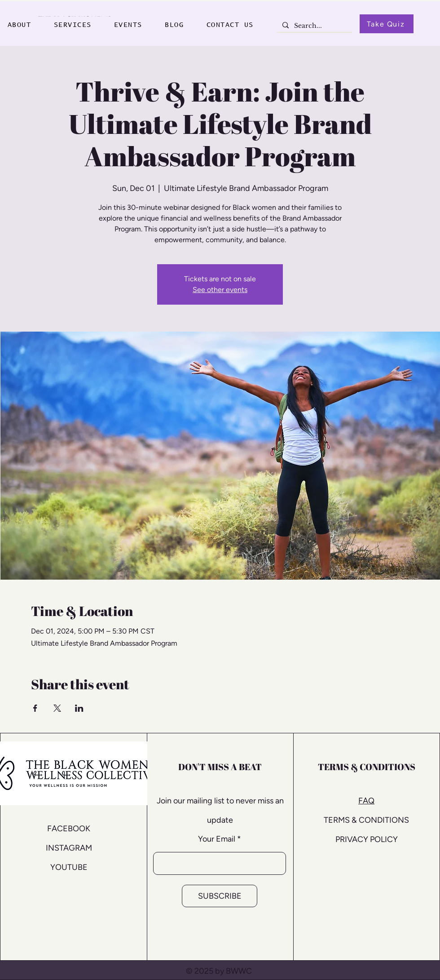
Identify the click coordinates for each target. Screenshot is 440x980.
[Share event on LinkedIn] (79, 708)
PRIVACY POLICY (367, 839)
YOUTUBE (69, 867)
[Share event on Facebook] (35, 708)
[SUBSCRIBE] (220, 896)
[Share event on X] (57, 708)
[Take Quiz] (387, 24)
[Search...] (314, 26)
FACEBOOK (69, 829)
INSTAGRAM (69, 848)
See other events (220, 290)
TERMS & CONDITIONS (366, 820)
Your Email (217, 839)
